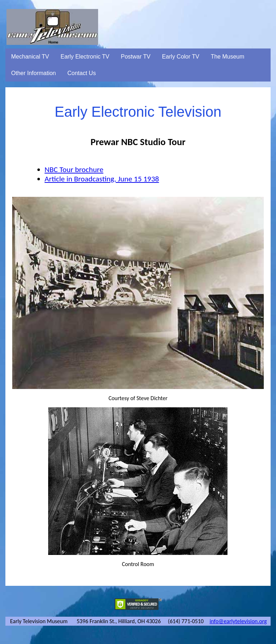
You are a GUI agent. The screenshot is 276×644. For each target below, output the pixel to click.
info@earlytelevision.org (238, 621)
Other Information (34, 73)
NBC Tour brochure (74, 170)
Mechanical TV (30, 57)
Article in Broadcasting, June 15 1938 (102, 179)
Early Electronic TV (85, 57)
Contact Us (82, 73)
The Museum (227, 57)
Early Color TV (181, 57)
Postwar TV (135, 57)
